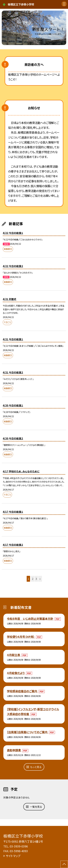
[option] (34, 28)
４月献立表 (14, 655)
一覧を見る (36, 807)
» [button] (40, 579)
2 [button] (33, 579)
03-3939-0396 (19, 846)
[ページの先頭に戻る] (64, 864)
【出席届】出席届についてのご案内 (27, 732)
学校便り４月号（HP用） (21, 637)
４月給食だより (16, 673)
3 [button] (36, 579)
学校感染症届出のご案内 (22, 691)
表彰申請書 (14, 750)
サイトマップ (13, 856)
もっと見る (36, 767)
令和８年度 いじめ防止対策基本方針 (30, 619)
